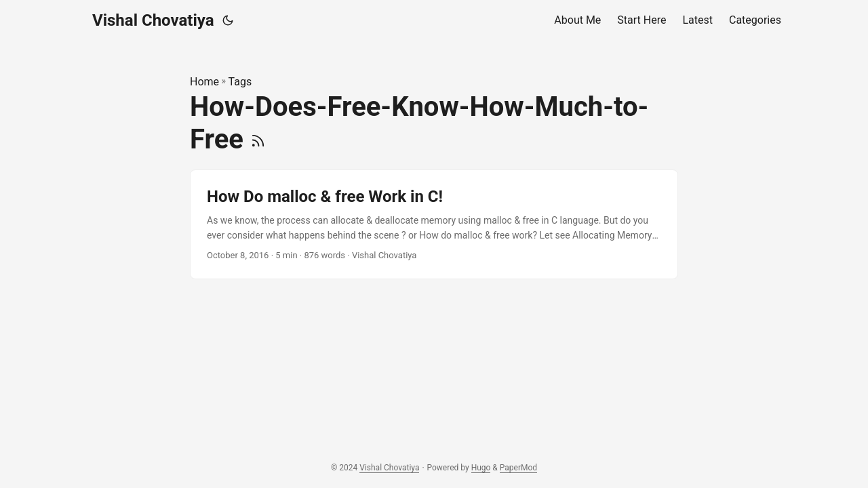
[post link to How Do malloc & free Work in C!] (434, 225)
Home (204, 82)
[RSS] (258, 139)
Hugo (481, 468)
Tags (240, 82)
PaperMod (518, 468)
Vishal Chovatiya (153, 20)
